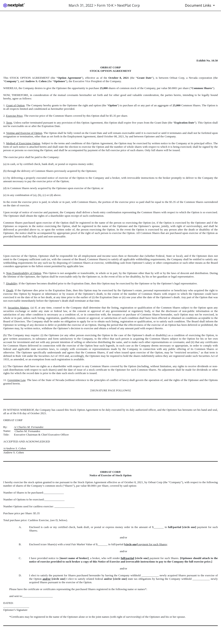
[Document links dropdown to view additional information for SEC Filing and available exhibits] (201, 5)
